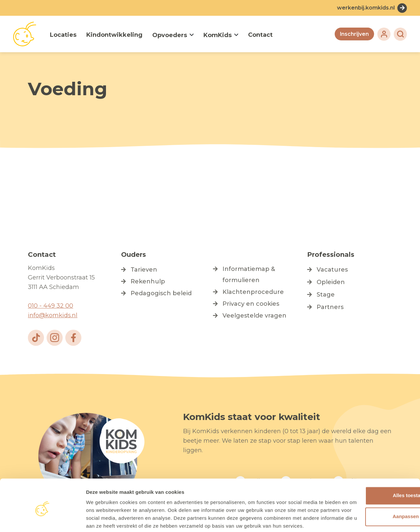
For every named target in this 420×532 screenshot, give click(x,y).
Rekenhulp (148, 281)
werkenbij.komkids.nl (366, 8)
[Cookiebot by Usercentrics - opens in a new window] (42, 519)
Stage (326, 295)
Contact (260, 35)
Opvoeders (170, 35)
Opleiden (331, 282)
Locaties (63, 35)
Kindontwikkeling (114, 35)
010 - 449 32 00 (51, 306)
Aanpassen (366, 484)
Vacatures (332, 270)
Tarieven (144, 270)
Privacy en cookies (251, 304)
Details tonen (102, 519)
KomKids (218, 35)
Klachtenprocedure (253, 292)
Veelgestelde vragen (254, 316)
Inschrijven (354, 34)
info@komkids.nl (53, 315)
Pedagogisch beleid (161, 293)
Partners (330, 307)
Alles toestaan (365, 463)
